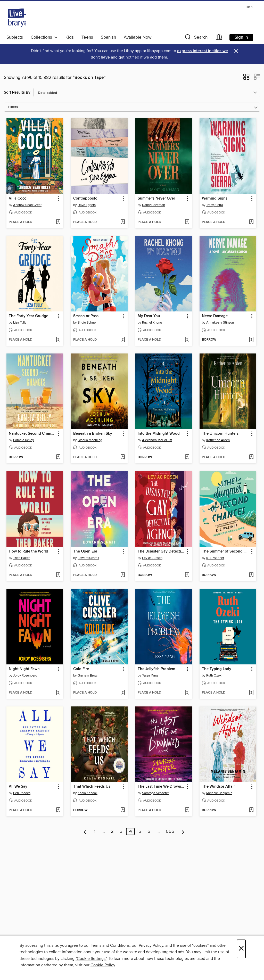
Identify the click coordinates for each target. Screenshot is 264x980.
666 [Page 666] (170, 831)
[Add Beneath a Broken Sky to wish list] (123, 457)
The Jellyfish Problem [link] (156, 669)
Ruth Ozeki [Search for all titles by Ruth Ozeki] (214, 676)
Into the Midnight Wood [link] (159, 434)
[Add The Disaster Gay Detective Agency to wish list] (187, 575)
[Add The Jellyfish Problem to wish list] (187, 693)
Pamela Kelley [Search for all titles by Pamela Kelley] (23, 440)
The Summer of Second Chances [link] (225, 551)
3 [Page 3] (121, 831)
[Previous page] (85, 831)
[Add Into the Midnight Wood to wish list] (187, 457)
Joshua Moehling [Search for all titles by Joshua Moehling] (90, 440)
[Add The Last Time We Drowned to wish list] (187, 810)
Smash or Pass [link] (86, 316)
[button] (196, 38)
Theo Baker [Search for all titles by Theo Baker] (21, 558)
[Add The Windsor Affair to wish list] (251, 810)
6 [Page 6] (149, 831)
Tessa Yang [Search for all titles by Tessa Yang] (150, 676)
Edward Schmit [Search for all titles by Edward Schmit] (88, 558)
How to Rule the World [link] (28, 551)
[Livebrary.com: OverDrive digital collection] (17, 18)
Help (249, 7)
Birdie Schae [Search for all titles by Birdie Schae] (87, 323)
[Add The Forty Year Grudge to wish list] (58, 340)
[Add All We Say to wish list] (58, 810)
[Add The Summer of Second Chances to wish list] (251, 575)
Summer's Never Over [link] (156, 199)
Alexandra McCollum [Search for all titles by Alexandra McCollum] (157, 440)
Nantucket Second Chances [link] (32, 434)
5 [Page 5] (140, 831)
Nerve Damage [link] (215, 316)
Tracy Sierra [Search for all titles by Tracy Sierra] (215, 205)
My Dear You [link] (149, 316)
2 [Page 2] (112, 831)
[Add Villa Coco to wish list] (58, 222)
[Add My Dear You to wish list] (187, 340)
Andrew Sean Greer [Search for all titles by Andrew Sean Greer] (27, 205)
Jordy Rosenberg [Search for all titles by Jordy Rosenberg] (25, 676)
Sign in (241, 37)
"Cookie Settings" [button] (91, 959)
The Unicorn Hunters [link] (220, 434)
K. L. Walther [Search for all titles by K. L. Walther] (215, 558)
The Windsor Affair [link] (218, 787)
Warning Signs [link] (215, 199)
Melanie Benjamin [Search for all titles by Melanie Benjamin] (219, 793)
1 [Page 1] (95, 831)
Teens (87, 37)
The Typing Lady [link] (217, 669)
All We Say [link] (18, 787)
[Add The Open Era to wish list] (123, 575)
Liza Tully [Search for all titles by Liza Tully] (20, 323)
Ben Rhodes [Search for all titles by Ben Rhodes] (22, 793)
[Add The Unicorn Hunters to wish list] (251, 457)
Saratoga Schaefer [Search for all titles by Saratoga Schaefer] (155, 793)
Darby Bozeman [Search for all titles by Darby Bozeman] (154, 205)
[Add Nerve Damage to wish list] (251, 340)
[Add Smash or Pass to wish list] (123, 340)
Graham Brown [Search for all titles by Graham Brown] (88, 676)
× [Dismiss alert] (236, 51)
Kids (70, 37)
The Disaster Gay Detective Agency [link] (161, 551)
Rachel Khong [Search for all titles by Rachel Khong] (152, 323)
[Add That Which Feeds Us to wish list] (123, 810)
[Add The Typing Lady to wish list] (251, 693)
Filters (13, 107)
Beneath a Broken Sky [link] (93, 434)
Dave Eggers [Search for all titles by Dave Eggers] (87, 205)
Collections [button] (44, 37)
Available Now (138, 37)
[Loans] (219, 38)
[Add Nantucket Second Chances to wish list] (58, 457)
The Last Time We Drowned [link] (161, 787)
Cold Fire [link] (81, 669)
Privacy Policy (151, 945)
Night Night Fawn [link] (24, 669)
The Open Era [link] (85, 551)
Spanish (108, 37)
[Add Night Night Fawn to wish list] (58, 693)
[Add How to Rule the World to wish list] (58, 575)
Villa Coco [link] (18, 199)
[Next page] (183, 831)
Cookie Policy (103, 965)
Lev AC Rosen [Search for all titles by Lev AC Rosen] (152, 558)
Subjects (15, 37)
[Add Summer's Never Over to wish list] (187, 222)
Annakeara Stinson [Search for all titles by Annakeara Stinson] (220, 323)
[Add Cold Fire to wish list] (123, 693)
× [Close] (241, 949)
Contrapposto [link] (85, 199)
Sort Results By (17, 92)
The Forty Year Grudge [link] (28, 316)
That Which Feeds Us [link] (92, 787)
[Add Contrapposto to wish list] (123, 222)
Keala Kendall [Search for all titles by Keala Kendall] (88, 793)
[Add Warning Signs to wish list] (251, 222)
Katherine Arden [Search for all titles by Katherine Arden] (218, 440)
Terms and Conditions (110, 945)
